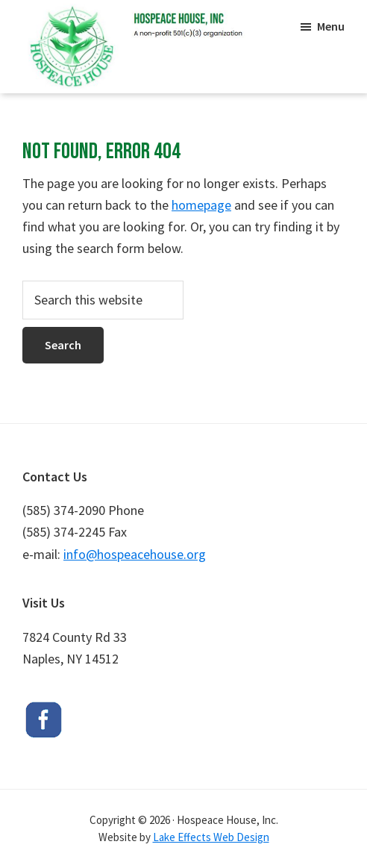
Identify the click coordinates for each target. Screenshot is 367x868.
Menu (331, 26)
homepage (201, 205)
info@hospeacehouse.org (135, 554)
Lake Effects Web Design (211, 837)
